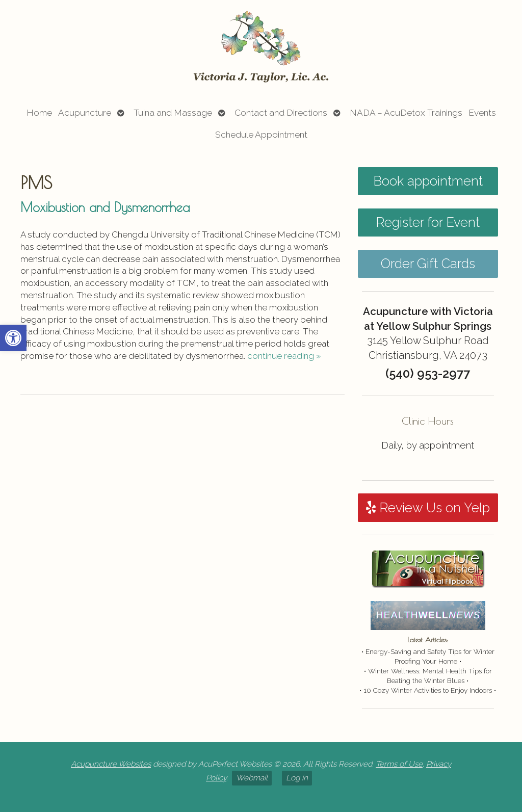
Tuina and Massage (173, 113)
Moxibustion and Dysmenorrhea (105, 207)
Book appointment (428, 181)
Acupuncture (85, 113)
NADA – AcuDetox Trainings (406, 113)
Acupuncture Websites (111, 764)
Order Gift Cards (428, 264)
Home (39, 113)
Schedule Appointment (261, 135)
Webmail (252, 778)
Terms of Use (399, 764)
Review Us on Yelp (428, 508)
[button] (13, 338)
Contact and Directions (281, 113)
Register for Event (428, 222)
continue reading (284, 356)
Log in (297, 778)
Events (482, 113)
